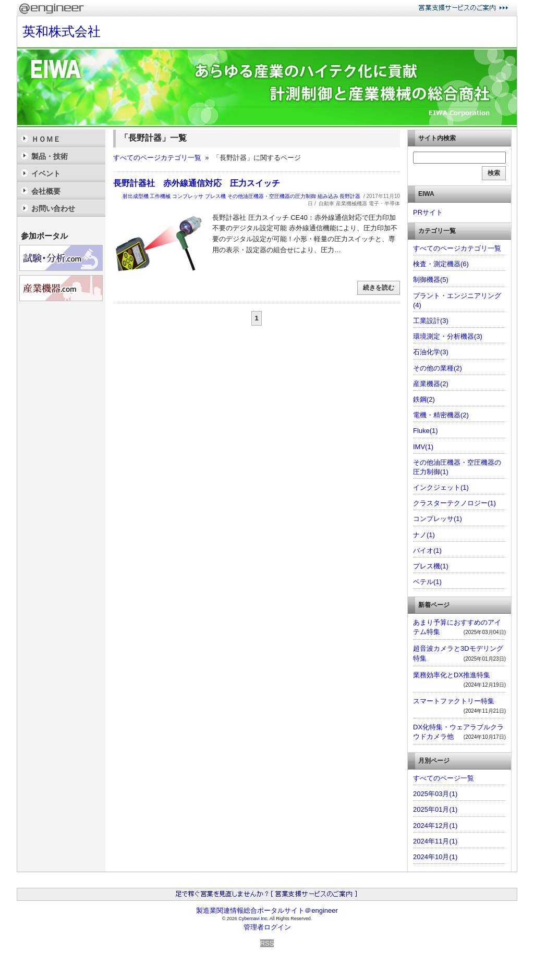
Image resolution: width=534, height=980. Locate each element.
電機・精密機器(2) (441, 415)
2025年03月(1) (435, 794)
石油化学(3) (431, 352)
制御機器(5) (431, 280)
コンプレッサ (188, 196)
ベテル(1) (427, 582)
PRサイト (428, 212)
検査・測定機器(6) (441, 264)
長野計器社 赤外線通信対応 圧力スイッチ (197, 183)
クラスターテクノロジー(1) (454, 503)
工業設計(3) (431, 321)
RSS (267, 943)
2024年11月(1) (435, 841)
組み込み (328, 196)
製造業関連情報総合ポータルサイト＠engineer (267, 910)
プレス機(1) (431, 566)
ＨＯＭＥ (46, 139)
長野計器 (350, 196)
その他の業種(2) (438, 368)
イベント (46, 173)
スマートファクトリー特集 (454, 701)
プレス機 (215, 196)
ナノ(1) (424, 535)
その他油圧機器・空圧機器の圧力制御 (272, 196)
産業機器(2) (431, 384)
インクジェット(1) (441, 487)
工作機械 (160, 196)
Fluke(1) (426, 431)
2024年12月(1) (435, 826)
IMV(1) (423, 447)
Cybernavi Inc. (253, 919)
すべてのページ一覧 (444, 778)
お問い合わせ (53, 208)
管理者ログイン (267, 927)
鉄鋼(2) (424, 399)
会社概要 (46, 191)
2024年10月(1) (435, 857)
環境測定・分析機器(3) (448, 336)
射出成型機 (136, 196)
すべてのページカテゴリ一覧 (157, 158)
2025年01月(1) (435, 809)
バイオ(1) (427, 550)
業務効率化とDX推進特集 (452, 675)
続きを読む (379, 288)
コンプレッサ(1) (438, 519)
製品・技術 (50, 156)
